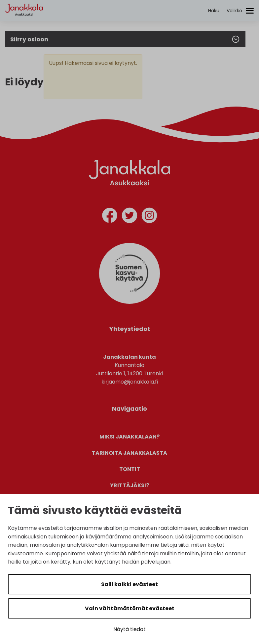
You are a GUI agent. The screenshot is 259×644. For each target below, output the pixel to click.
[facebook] (110, 217)
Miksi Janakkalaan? (129, 437)
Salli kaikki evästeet (129, 584)
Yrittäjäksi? (129, 485)
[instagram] (149, 217)
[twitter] (129, 217)
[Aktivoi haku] (214, 11)
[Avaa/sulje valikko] (240, 11)
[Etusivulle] (24, 22)
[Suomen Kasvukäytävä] (129, 302)
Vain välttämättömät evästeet (130, 608)
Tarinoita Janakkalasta (129, 453)
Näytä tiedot (129, 629)
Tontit (130, 469)
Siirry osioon (125, 39)
